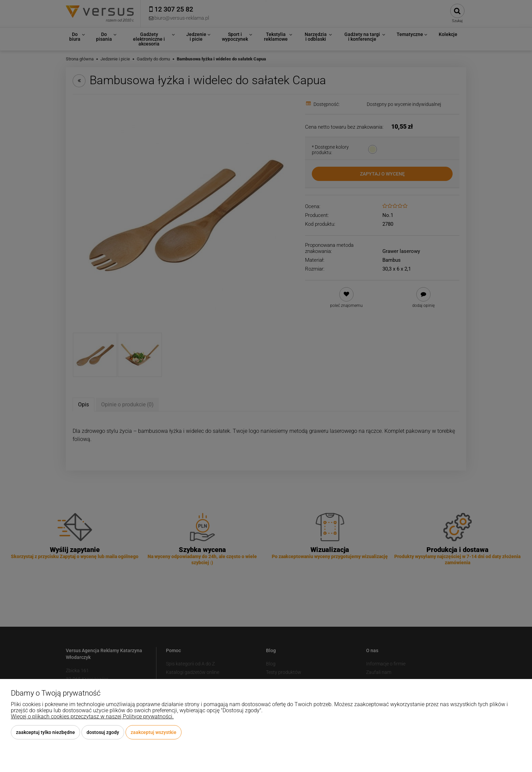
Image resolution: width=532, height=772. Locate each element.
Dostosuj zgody (103, 732)
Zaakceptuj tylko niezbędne (45, 732)
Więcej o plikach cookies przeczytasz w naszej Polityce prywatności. (92, 716)
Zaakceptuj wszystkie (154, 732)
